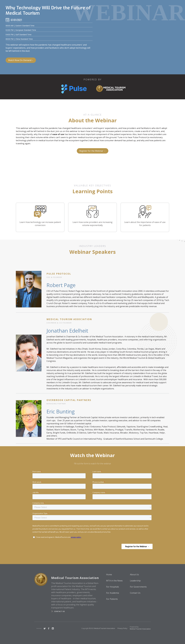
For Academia (113, 593)
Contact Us (135, 593)
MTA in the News (114, 581)
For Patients (112, 599)
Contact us (59, 611)
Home (109, 574)
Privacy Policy (122, 628)
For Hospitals (113, 587)
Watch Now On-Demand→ (21, 60)
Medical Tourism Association (105, 628)
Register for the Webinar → (93, 151)
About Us (134, 574)
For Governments (138, 587)
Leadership (135, 581)
